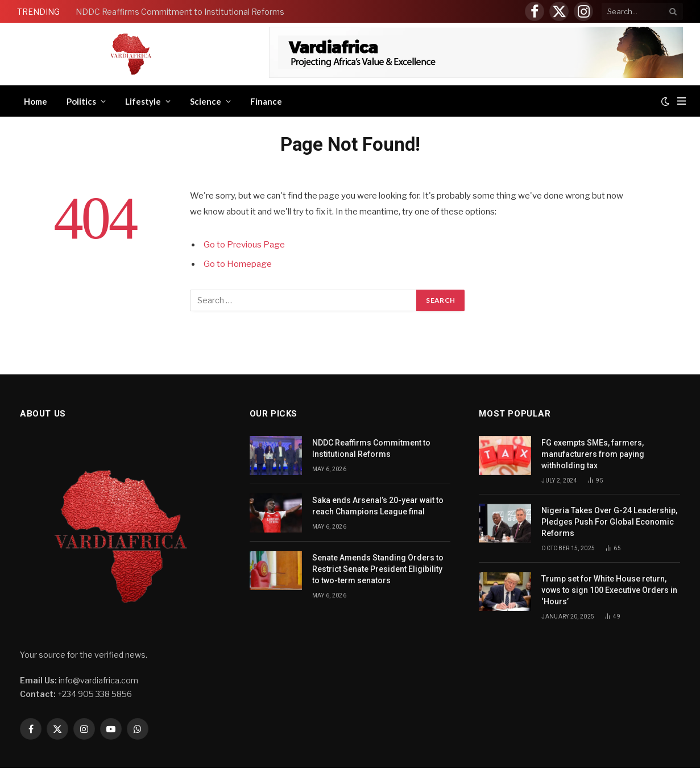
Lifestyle (143, 101)
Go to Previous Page (244, 245)
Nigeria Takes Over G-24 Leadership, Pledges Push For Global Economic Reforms (609, 522)
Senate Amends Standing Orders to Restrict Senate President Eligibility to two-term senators (378, 569)
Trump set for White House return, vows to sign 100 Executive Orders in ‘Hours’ (609, 590)
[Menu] (682, 101)
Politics (81, 101)
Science (206, 101)
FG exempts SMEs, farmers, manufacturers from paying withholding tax (593, 454)
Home (36, 101)
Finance (266, 101)
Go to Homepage (238, 264)
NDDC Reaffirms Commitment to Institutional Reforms (180, 12)
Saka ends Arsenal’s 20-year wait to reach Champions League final (378, 506)
